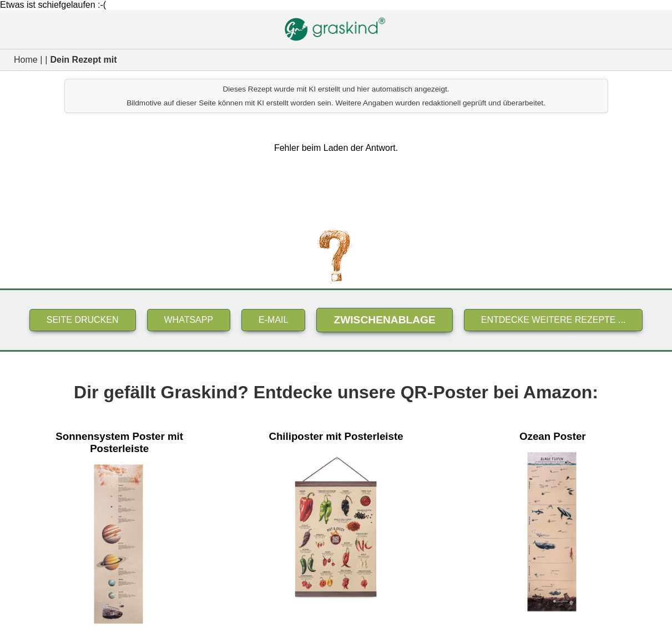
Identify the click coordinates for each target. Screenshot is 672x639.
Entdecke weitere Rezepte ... (553, 320)
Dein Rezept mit (83, 60)
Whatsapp (189, 320)
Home (26, 60)
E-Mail (273, 320)
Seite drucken (83, 320)
